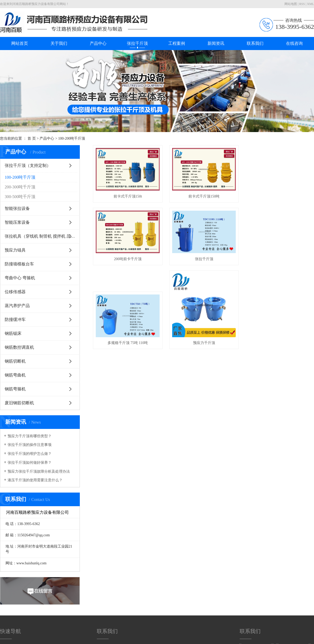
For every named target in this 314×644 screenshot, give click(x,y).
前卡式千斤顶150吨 (207, 198)
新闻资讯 (216, 43)
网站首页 (20, 43)
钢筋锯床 (13, 333)
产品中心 (98, 43)
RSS (302, 4)
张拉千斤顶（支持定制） (28, 165)
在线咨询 (294, 43)
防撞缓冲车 (15, 320)
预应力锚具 (15, 250)
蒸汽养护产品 (17, 306)
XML (310, 4)
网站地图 (291, 4)
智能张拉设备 (17, 208)
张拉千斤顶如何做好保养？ (30, 463)
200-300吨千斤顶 (20, 187)
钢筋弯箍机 (15, 389)
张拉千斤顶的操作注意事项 (30, 445)
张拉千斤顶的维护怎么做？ (30, 454)
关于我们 (59, 43)
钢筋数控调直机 (19, 347)
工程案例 (177, 43)
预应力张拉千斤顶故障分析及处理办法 (39, 471)
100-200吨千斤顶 (72, 138)
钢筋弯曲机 (15, 375)
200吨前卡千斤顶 (129, 261)
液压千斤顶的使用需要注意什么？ (35, 480)
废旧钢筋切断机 (19, 403)
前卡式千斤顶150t (129, 198)
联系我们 (255, 43)
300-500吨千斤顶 (20, 197)
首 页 (32, 138)
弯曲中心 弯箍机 (20, 278)
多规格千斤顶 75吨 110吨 (129, 347)
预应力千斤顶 (207, 347)
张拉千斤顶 (137, 43)
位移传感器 (15, 292)
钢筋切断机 (15, 361)
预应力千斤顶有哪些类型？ (30, 436)
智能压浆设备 (17, 222)
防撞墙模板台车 (19, 264)
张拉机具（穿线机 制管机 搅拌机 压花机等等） (42, 236)
